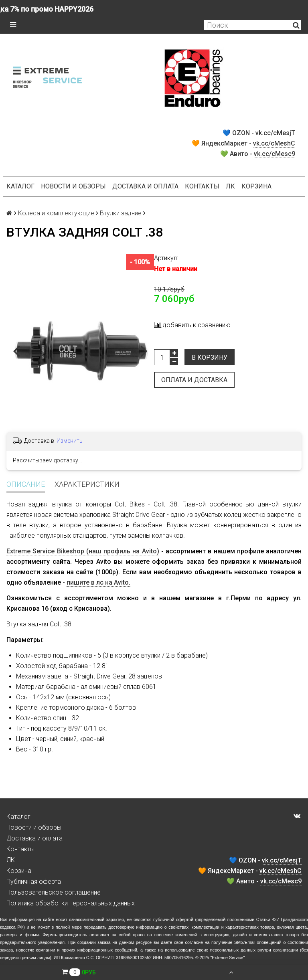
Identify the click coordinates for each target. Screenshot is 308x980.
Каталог (20, 186)
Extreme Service (227, 958)
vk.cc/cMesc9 (275, 154)
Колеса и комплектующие (56, 213)
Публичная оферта (34, 882)
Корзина (256, 186)
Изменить (70, 441)
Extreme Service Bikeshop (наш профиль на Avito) (83, 551)
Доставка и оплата (145, 186)
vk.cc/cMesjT (275, 133)
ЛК (230, 186)
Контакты (202, 186)
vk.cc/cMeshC (274, 143)
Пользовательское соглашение (54, 892)
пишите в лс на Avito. (98, 582)
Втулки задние (121, 213)
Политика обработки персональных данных (71, 903)
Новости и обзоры (73, 186)
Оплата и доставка (194, 380)
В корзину (210, 357)
